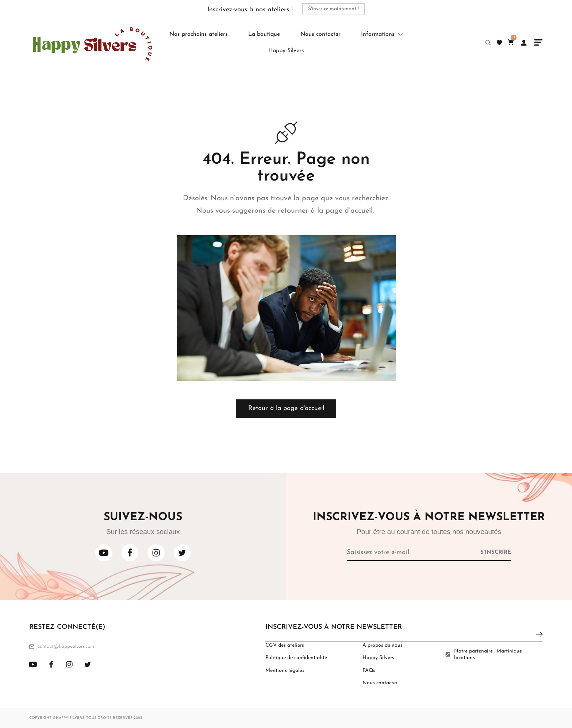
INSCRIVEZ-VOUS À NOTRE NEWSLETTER (334, 628)
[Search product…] (488, 43)
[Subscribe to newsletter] (496, 552)
